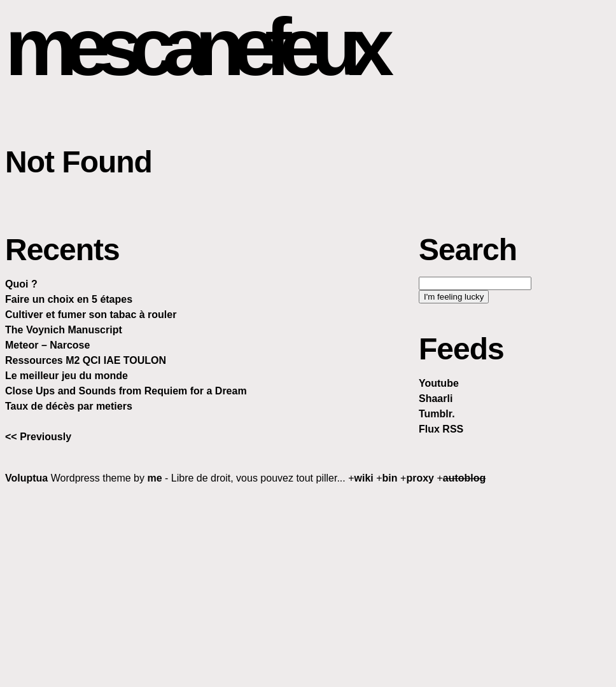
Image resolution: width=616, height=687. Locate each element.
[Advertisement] (311, 585)
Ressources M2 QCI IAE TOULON (86, 360)
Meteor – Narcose (47, 345)
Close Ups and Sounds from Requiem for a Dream (126, 391)
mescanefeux (193, 47)
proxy (420, 478)
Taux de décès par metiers (69, 406)
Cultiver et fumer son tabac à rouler (91, 315)
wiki (364, 478)
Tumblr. (437, 414)
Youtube (439, 383)
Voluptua (26, 478)
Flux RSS (441, 429)
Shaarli (436, 399)
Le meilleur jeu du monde (66, 376)
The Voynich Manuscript (64, 330)
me (154, 478)
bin (390, 478)
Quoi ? (21, 284)
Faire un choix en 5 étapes (69, 299)
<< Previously (38, 437)
